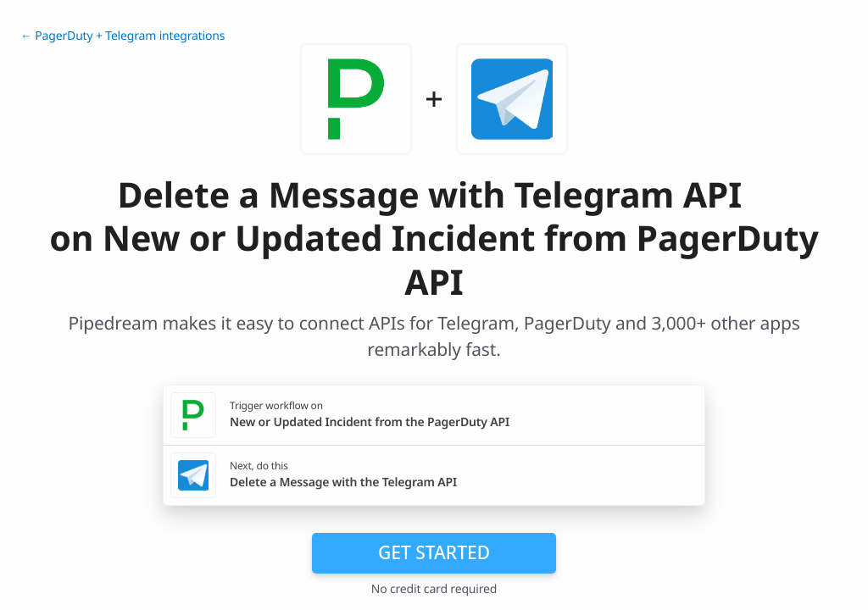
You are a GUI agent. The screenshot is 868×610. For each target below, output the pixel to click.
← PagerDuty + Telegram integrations (122, 36)
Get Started (434, 552)
